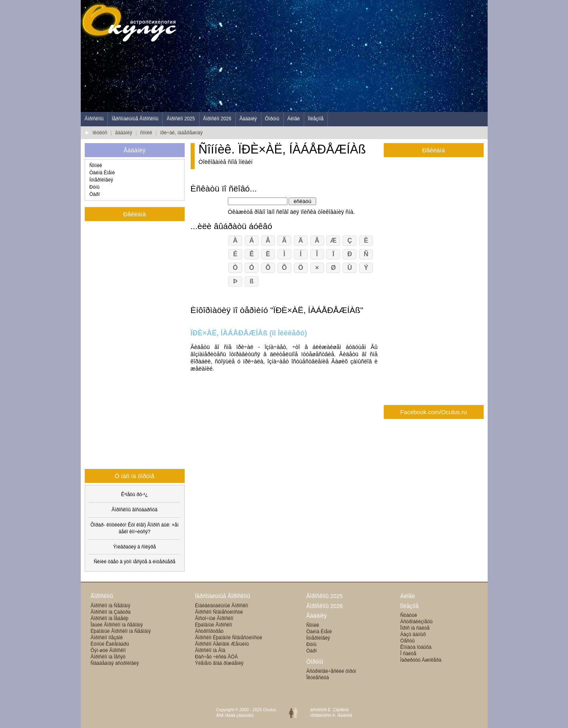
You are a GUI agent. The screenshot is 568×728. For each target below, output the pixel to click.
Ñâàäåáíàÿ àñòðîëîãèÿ (115, 663)
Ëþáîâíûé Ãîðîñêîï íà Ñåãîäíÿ (121, 631)
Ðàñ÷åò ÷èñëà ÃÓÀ (216, 657)
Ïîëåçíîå (316, 119)
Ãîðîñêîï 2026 (217, 119)
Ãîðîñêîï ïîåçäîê (107, 638)
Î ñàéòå (408, 654)
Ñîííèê (96, 166)
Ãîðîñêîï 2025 (181, 119)
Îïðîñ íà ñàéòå (415, 628)
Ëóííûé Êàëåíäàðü (110, 644)
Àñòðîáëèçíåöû (416, 622)
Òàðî (95, 194)
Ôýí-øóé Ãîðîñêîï (108, 650)
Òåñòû (407, 641)
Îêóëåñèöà (318, 678)
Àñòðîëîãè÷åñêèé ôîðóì (331, 671)
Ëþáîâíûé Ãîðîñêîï (214, 625)
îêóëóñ (100, 133)
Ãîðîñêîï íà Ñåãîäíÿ (111, 606)
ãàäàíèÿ (124, 133)
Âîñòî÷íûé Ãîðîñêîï (214, 618)
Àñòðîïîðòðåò (209, 631)
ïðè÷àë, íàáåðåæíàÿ (181, 133)
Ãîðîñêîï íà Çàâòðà (111, 612)
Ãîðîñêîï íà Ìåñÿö (108, 657)
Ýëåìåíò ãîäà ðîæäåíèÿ (219, 663)
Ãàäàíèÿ (248, 119)
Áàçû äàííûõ (413, 634)
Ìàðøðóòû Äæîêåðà (421, 660)
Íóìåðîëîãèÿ (101, 180)
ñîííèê (146, 133)
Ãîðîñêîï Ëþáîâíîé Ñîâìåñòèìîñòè (229, 638)
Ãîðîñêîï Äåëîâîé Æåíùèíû (222, 644)
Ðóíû (95, 187)
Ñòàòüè (409, 615)
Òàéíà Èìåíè (102, 173)
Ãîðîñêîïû (94, 119)
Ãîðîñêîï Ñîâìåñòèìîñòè (219, 612)
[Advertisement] (342, 56)
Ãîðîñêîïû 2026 (324, 606)
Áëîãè (294, 119)
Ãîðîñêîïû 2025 (324, 596)
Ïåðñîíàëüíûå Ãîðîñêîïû (135, 119)
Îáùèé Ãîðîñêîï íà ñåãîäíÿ (117, 625)
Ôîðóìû (272, 119)
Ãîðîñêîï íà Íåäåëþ (110, 618)
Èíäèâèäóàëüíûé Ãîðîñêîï (222, 606)
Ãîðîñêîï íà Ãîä (210, 650)
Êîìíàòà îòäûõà (416, 647)
